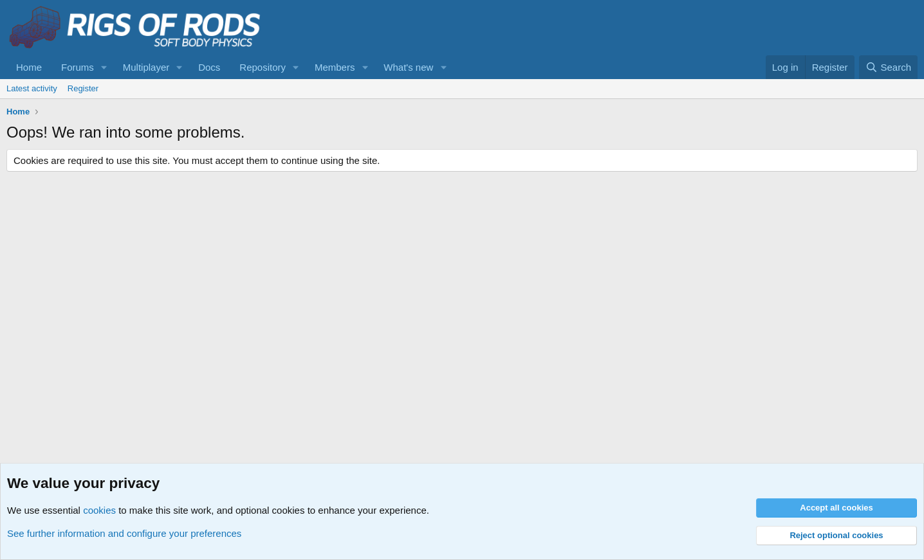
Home (29, 67)
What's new (408, 67)
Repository (263, 67)
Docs (209, 67)
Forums (78, 67)
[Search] (888, 67)
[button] (104, 67)
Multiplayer (146, 67)
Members (335, 67)
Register (83, 88)
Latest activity (32, 88)
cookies (99, 510)
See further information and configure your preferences (124, 533)
